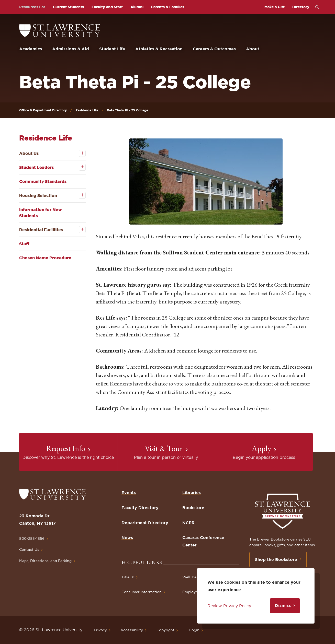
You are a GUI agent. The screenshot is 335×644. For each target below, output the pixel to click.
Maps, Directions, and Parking (45, 561)
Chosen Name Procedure (45, 258)
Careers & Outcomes (214, 49)
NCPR (188, 523)
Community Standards (43, 181)
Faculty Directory (140, 508)
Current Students (68, 7)
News (127, 537)
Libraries (192, 493)
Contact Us (29, 549)
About (253, 49)
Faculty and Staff (107, 7)
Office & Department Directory (43, 110)
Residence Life (87, 110)
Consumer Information (142, 592)
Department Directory (145, 523)
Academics (31, 49)
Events (129, 493)
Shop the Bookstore (276, 559)
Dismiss (283, 605)
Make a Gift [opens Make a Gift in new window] (275, 7)
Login (194, 630)
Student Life (112, 49)
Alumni (137, 7)
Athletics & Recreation (159, 49)
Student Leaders (36, 167)
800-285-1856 (32, 538)
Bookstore (193, 508)
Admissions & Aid (71, 49)
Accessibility (132, 630)
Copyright (165, 630)
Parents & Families (168, 7)
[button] (206, 182)
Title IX (128, 577)
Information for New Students (41, 213)
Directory (301, 7)
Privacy (100, 630)
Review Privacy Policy (229, 606)
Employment (194, 592)
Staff (24, 244)
